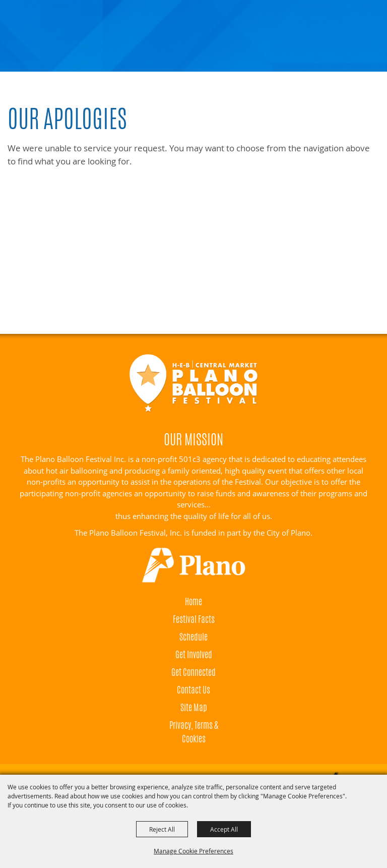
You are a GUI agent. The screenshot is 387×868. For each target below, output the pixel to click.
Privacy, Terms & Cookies (194, 732)
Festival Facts (194, 619)
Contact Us (193, 689)
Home (193, 601)
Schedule (193, 636)
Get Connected (193, 672)
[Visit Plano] (193, 565)
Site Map (194, 707)
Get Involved (194, 654)
